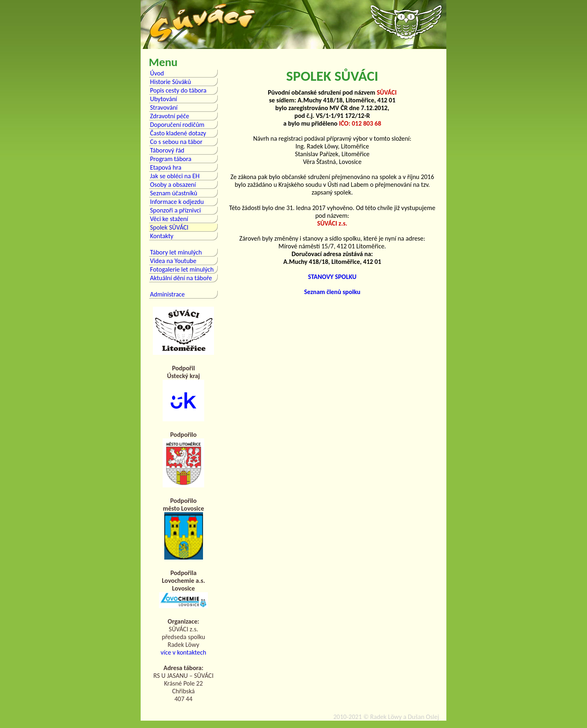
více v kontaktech (183, 652)
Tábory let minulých (176, 252)
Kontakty (162, 236)
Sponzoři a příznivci (175, 210)
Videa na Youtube (173, 261)
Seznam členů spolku (332, 292)
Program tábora (171, 159)
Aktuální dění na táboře (181, 278)
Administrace (167, 294)
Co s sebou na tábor (176, 142)
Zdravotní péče (170, 116)
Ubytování (163, 99)
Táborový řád (167, 150)
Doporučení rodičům (177, 125)
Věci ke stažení (169, 219)
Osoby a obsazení (173, 185)
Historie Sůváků (170, 82)
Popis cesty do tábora (178, 90)
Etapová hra (166, 167)
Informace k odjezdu (177, 202)
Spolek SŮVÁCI (169, 227)
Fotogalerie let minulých (182, 269)
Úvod (157, 73)
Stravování (164, 107)
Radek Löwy (386, 717)
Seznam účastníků (174, 193)
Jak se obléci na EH (175, 176)
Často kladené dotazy (178, 133)
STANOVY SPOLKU (332, 277)
